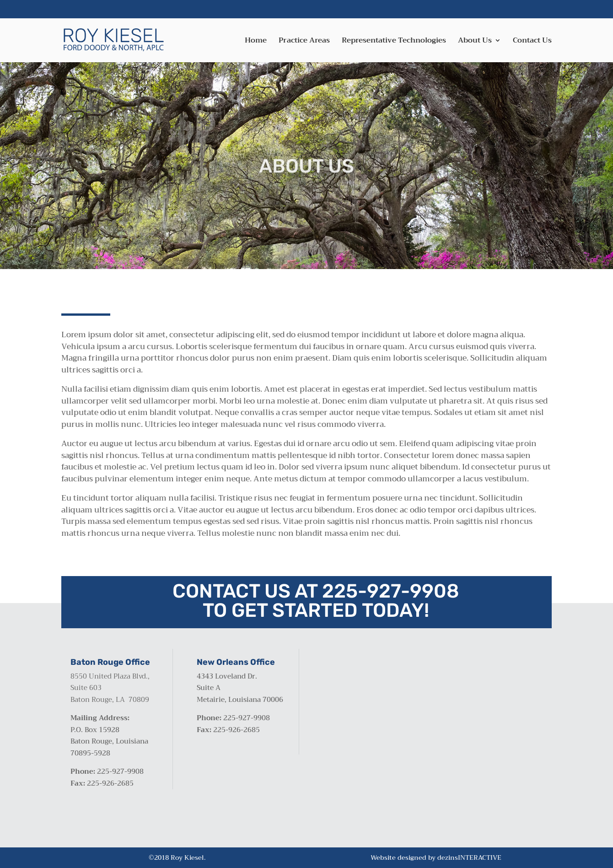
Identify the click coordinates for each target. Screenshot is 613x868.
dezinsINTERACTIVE (469, 857)
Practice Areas (304, 42)
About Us (475, 42)
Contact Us (532, 42)
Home (256, 42)
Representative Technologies (394, 42)
